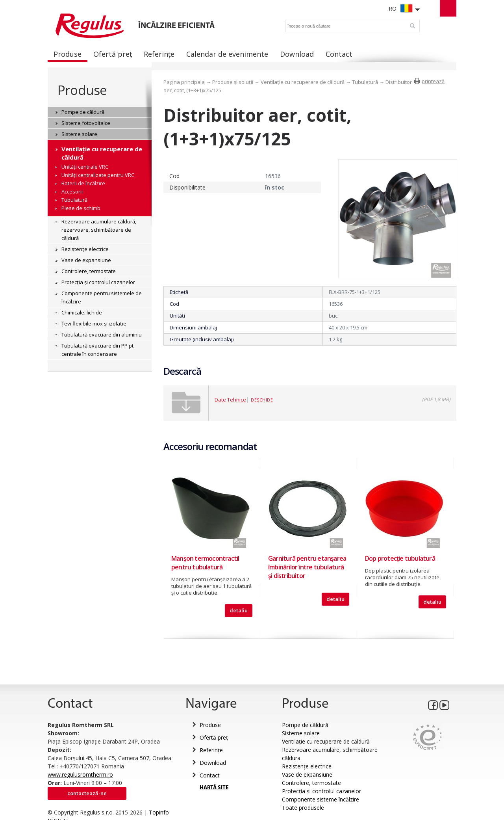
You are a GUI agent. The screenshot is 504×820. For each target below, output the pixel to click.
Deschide (262, 400)
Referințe (211, 750)
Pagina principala (184, 82)
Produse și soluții (233, 82)
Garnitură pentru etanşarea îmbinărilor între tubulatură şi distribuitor (307, 567)
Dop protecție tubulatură (400, 558)
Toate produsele (303, 808)
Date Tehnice (230, 400)
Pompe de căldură (305, 725)
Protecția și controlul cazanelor (321, 791)
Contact (210, 775)
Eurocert (427, 737)
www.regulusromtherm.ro (80, 774)
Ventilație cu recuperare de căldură (303, 82)
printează (433, 81)
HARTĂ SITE (214, 788)
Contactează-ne (87, 793)
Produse (82, 90)
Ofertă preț (214, 737)
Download (213, 763)
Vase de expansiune (307, 774)
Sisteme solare (301, 733)
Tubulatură (365, 82)
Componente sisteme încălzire (321, 799)
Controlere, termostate (311, 783)
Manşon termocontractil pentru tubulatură (205, 563)
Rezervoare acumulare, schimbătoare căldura (330, 754)
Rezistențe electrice (307, 766)
